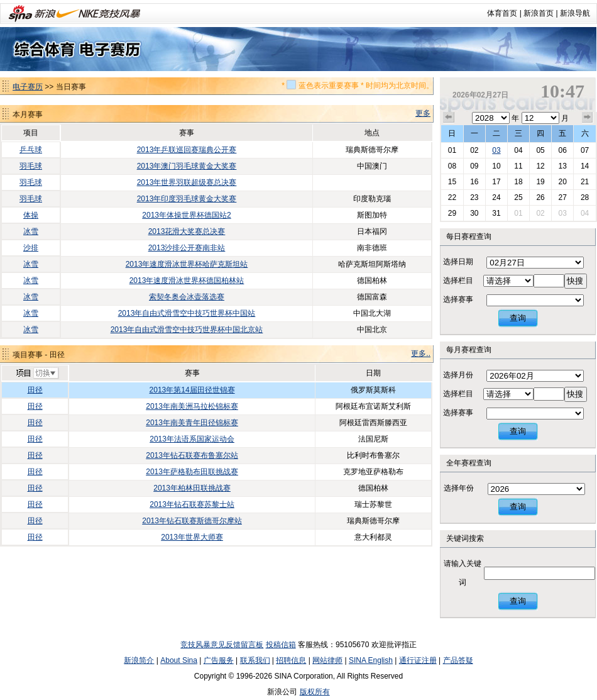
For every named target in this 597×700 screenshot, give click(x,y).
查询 (518, 318)
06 (562, 150)
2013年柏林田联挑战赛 (192, 488)
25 (518, 197)
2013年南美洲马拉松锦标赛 (192, 406)
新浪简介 (139, 660)
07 (585, 150)
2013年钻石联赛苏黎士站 (192, 504)
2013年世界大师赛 (192, 537)
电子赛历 (28, 87)
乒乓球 (31, 150)
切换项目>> (37, 374)
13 (562, 166)
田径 (35, 390)
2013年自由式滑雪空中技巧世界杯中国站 (187, 313)
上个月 (449, 118)
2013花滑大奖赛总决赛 (187, 231)
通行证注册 (418, 660)
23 (474, 197)
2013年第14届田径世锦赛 (192, 390)
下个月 (588, 118)
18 (518, 182)
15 (452, 182)
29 (452, 213)
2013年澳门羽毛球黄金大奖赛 (187, 166)
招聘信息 (291, 660)
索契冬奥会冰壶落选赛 (187, 297)
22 (452, 197)
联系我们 (255, 660)
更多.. (421, 353)
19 (540, 182)
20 (562, 182)
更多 (423, 113)
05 (540, 150)
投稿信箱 (281, 645)
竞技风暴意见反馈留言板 (222, 645)
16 (474, 182)
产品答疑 (458, 660)
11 (518, 166)
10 (496, 166)
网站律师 (327, 660)
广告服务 (219, 660)
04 (518, 150)
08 (452, 166)
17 (496, 182)
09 (474, 166)
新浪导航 (575, 13)
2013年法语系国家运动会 (192, 439)
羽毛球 (31, 166)
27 (562, 197)
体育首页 (502, 13)
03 (496, 150)
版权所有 (315, 692)
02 (474, 150)
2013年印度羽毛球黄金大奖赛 (187, 199)
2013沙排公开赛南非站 (187, 248)
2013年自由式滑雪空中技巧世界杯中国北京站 (187, 330)
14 (585, 166)
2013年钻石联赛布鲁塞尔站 (192, 455)
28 (585, 197)
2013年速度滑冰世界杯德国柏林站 (187, 281)
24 (496, 197)
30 (474, 213)
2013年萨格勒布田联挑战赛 (192, 472)
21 (585, 182)
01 (452, 150)
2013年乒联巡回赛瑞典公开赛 (187, 150)
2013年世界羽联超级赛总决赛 (187, 182)
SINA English (371, 660)
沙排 (31, 248)
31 (496, 213)
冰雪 (31, 231)
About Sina (179, 660)
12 (540, 166)
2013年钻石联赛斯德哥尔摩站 (192, 521)
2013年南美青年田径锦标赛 (192, 423)
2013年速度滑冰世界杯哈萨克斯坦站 (187, 264)
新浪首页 (539, 13)
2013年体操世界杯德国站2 (186, 215)
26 (540, 197)
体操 (31, 215)
